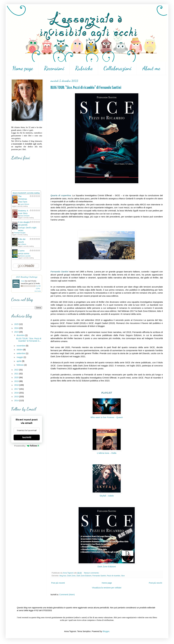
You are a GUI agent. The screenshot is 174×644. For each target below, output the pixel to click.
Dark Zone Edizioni (107, 567)
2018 (17, 385)
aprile (19, 361)
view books (38, 291)
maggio (20, 357)
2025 (17, 324)
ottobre (20, 350)
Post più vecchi (155, 583)
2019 (17, 381)
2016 (17, 393)
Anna (23, 281)
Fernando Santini (99, 576)
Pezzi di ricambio (113, 576)
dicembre (21, 335)
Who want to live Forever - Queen (107, 417)
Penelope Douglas (20, 233)
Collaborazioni (117, 68)
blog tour (63, 576)
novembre (21, 346)
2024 (17, 328)
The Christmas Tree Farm (23, 199)
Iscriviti (27, 437)
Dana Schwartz (25, 216)
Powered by (27, 446)
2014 (17, 400)
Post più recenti (58, 583)
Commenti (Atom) (67, 595)
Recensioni (54, 68)
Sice (123, 576)
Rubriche (84, 68)
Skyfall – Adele (107, 496)
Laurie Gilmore (25, 204)
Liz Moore (23, 244)
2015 (17, 397)
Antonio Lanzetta (25, 256)
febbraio (20, 365)
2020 (17, 377)
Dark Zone (71, 576)
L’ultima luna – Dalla (107, 453)
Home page (23, 68)
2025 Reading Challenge (27, 277)
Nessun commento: (92, 573)
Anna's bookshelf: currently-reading (26, 193)
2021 (17, 374)
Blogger (106, 631)
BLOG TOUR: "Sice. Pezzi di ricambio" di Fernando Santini (86, 88)
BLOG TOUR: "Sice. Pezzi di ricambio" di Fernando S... (29, 340)
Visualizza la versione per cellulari (107, 588)
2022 (17, 370)
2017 (17, 389)
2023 (17, 332)
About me (151, 68)
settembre (21, 353)
